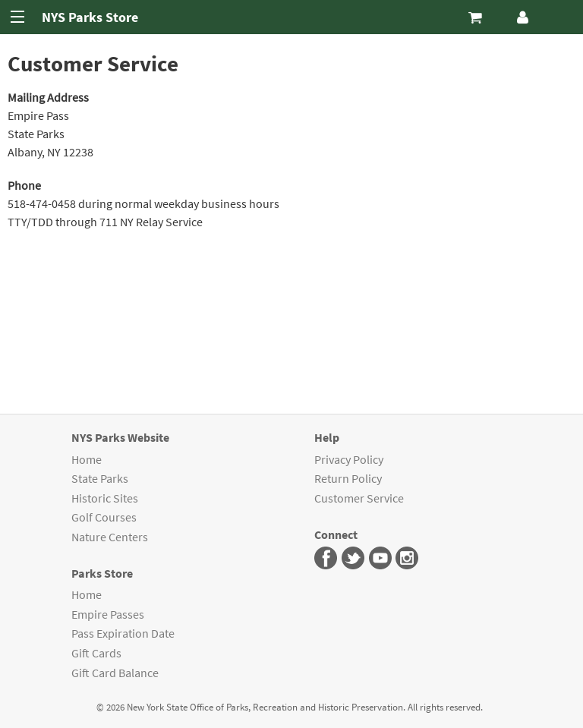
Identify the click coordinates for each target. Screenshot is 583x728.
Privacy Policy (349, 459)
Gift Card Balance (115, 673)
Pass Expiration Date (123, 633)
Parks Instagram (407, 558)
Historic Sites (105, 498)
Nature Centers (110, 537)
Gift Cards (96, 653)
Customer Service (359, 498)
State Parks (100, 478)
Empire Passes (108, 614)
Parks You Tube (381, 558)
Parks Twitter (353, 558)
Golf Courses (104, 517)
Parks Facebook (326, 558)
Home (87, 459)
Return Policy (348, 478)
